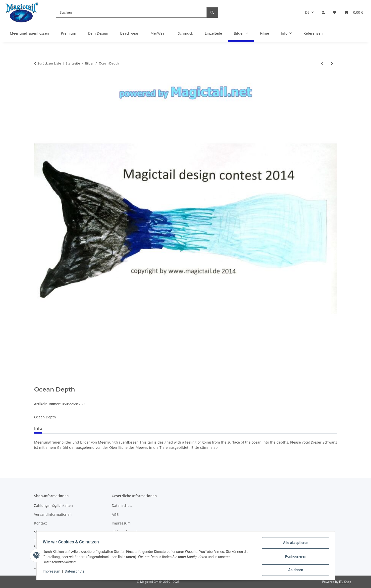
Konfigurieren (294, 557)
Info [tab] (38, 428)
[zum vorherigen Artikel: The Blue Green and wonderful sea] (322, 63)
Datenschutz (76, 573)
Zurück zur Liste (49, 63)
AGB (115, 514)
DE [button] (307, 12)
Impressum (53, 573)
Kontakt (40, 523)
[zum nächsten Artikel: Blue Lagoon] (332, 63)
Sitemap (41, 532)
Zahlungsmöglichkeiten (53, 505)
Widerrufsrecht (124, 532)
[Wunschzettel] (334, 12)
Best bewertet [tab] (65, 428)
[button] (323, 12)
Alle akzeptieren (294, 544)
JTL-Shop (345, 582)
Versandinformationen (53, 514)
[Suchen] (131, 12)
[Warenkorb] (354, 12)
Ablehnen (294, 570)
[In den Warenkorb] (38, 383)
